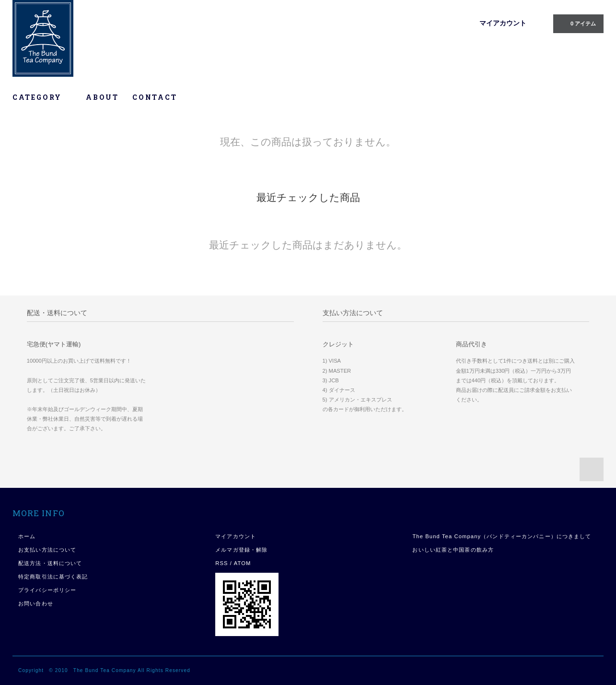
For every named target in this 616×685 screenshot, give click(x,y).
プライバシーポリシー (47, 590)
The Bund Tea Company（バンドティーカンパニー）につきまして (502, 536)
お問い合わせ (36, 603)
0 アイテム (577, 23)
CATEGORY (42, 97)
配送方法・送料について (50, 563)
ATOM (243, 563)
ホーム (27, 536)
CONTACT (155, 97)
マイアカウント (503, 23)
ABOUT (102, 97)
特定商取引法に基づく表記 (53, 577)
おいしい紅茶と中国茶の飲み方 (453, 550)
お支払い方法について (47, 550)
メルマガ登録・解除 (241, 550)
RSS (221, 563)
